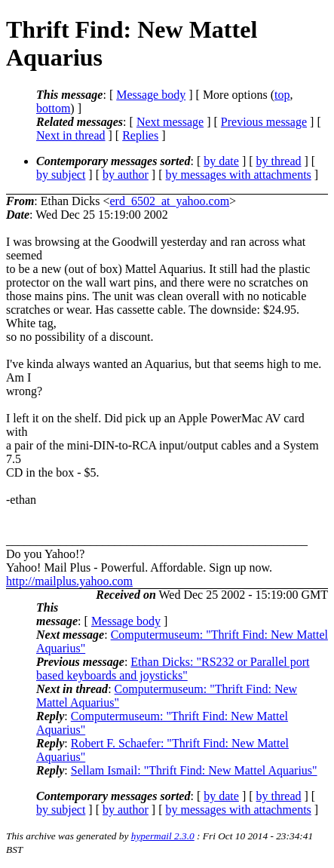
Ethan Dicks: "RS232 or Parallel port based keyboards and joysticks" (173, 669)
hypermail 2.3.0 (163, 836)
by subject (61, 175)
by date (221, 161)
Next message (170, 122)
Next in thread (71, 135)
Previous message (264, 122)
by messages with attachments (239, 175)
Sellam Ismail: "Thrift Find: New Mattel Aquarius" (194, 770)
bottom (53, 108)
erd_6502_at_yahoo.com (169, 201)
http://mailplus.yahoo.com (69, 581)
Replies (140, 135)
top (282, 95)
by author (126, 175)
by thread (279, 161)
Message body (151, 95)
